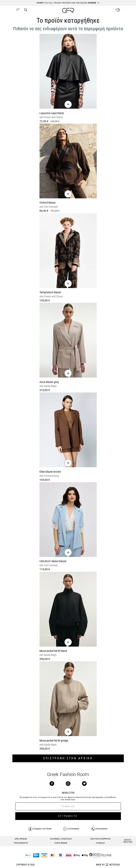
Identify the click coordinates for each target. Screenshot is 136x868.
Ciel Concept (51, 207)
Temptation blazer (50, 292)
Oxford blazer (48, 203)
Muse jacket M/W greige (54, 741)
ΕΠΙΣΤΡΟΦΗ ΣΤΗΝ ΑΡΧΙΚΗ (68, 758)
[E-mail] (68, 806)
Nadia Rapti (50, 386)
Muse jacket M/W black (53, 651)
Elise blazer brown (50, 472)
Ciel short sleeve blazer (53, 561)
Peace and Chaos (53, 117)
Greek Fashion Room (68, 775)
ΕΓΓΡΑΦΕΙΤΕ (68, 816)
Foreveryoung (51, 476)
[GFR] (68, 11)
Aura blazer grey (49, 382)
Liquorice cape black (52, 113)
